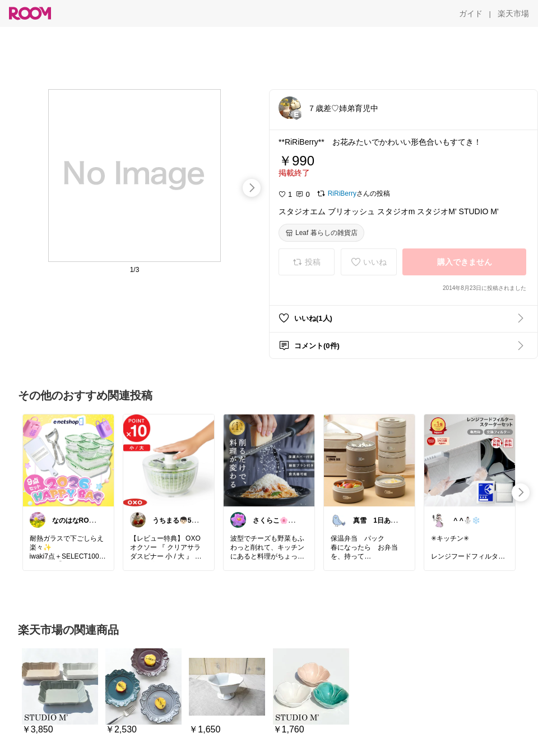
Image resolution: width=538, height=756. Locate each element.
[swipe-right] (252, 188)
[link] (68, 460)
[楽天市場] (513, 13)
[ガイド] (471, 13)
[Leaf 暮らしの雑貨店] (321, 233)
